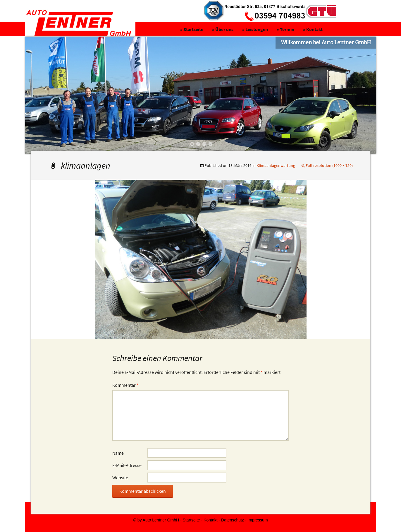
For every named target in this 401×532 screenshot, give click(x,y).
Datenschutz (233, 520)
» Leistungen (255, 29)
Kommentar (125, 385)
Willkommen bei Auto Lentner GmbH (326, 42)
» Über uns (223, 29)
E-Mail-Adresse (127, 465)
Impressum (258, 520)
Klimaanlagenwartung (276, 165)
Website (120, 478)
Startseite (191, 520)
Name (118, 453)
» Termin (285, 29)
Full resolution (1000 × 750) (329, 165)
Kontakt (210, 520)
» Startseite (192, 29)
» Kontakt (313, 29)
